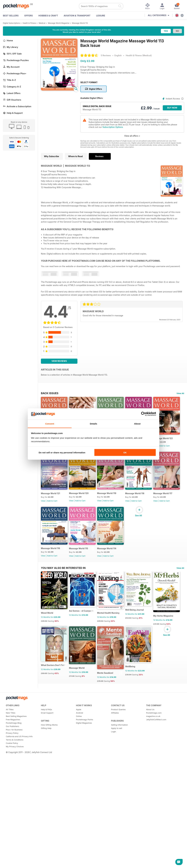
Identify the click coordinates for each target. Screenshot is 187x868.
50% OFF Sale (12, 54)
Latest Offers (12, 93)
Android (79, 862)
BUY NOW (172, 108)
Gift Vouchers (12, 100)
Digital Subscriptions (11, 23)
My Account (11, 67)
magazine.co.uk (153, 866)
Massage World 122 (51, 499)
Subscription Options (113, 127)
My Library (11, 47)
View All (180, 393)
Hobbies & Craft (48, 16)
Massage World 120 (111, 498)
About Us (150, 859)
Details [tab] (93, 424)
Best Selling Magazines (16, 866)
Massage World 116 (50, 614)
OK (125, 453)
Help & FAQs (46, 859)
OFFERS (28, 16)
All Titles (10, 859)
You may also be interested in (63, 633)
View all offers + (132, 136)
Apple (79, 859)
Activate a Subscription (17, 106)
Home (8, 40)
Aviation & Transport (77, 16)
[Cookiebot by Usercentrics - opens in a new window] (143, 414)
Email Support (47, 862)
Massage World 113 (80, 23)
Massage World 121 (80, 499)
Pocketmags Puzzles (16, 60)
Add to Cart (52, 506)
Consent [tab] (50, 424)
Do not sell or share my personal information (62, 453)
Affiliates (115, 862)
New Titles (11, 862)
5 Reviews (106, 55)
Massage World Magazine (59, 23)
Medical (42, 23)
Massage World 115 (80, 614)
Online (79, 866)
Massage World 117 (140, 556)
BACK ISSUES (50, 393)
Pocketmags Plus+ (15, 73)
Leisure (101, 16)
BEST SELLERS (11, 16)
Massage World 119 (140, 498)
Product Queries (118, 859)
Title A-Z (9, 80)
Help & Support (13, 113)
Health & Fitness (29, 23)
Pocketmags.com (154, 862)
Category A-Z (12, 87)
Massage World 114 (110, 614)
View (43, 506)
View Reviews (59, 361)
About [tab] (137, 424)
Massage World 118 (110, 556)
